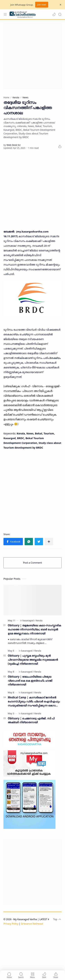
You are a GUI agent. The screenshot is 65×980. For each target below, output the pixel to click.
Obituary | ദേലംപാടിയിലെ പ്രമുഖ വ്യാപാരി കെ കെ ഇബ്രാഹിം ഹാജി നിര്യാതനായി (30, 681)
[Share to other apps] (49, 542)
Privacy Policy (11, 924)
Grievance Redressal (32, 924)
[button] (54, 14)
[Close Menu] (60, 5)
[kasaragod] (29, 620)
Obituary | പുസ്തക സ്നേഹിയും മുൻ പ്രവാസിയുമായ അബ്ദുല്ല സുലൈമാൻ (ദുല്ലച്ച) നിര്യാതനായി (33, 660)
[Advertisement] (32, 56)
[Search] (60, 14)
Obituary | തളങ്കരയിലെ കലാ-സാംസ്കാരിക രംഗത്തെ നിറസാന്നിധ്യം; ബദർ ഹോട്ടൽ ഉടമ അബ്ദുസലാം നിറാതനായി (34, 629)
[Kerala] (39, 620)
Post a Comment (32, 563)
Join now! (42, 5)
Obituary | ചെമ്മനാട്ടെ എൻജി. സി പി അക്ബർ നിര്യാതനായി (31, 720)
